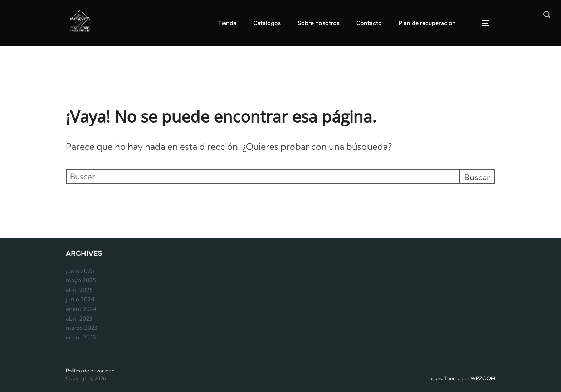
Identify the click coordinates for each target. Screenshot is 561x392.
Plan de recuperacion (427, 23)
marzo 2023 (82, 328)
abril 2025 (79, 290)
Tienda (227, 23)
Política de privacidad (90, 371)
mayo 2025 (81, 280)
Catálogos (267, 23)
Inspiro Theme (444, 378)
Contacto (369, 23)
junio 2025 (80, 271)
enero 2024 (81, 309)
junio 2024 (80, 299)
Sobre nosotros (319, 23)
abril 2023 (79, 318)
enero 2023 (81, 337)
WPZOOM (483, 378)
